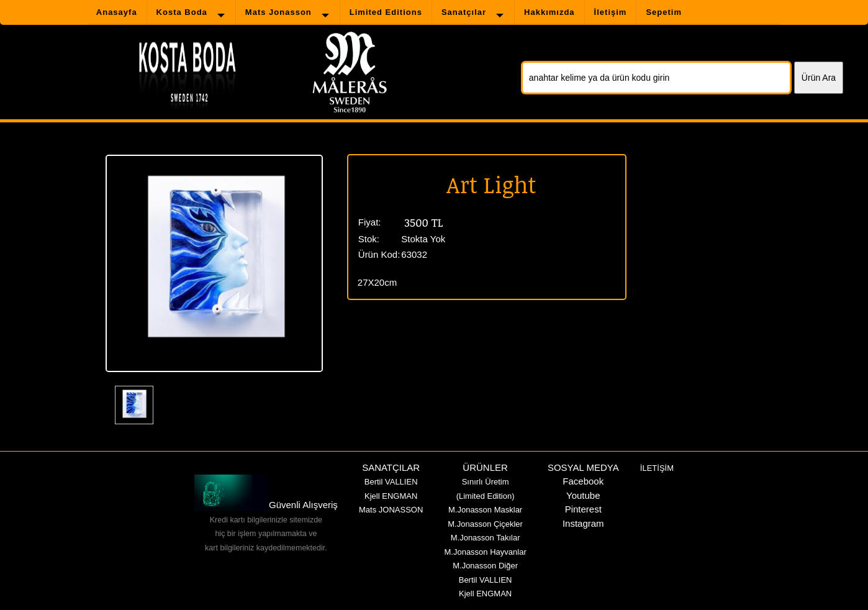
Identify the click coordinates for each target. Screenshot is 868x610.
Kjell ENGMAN (391, 496)
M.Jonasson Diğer (485, 566)
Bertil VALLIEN (391, 482)
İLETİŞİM (657, 468)
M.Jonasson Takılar (486, 538)
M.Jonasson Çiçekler (485, 524)
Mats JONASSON (391, 510)
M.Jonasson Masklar (485, 510)
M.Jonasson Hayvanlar (485, 552)
